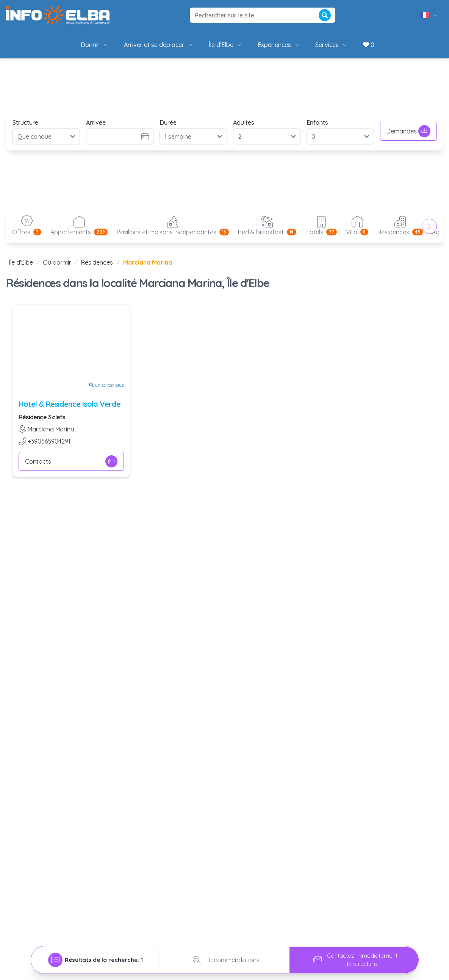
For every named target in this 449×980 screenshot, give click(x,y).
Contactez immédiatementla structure (354, 958)
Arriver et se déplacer (159, 45)
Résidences (97, 262)
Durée (168, 122)
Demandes (408, 131)
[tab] (96, 958)
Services (332, 45)
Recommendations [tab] (225, 958)
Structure (25, 122)
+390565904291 (49, 441)
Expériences (279, 45)
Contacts (71, 461)
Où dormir (57, 262)
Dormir (95, 45)
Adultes (244, 122)
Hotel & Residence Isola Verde (70, 404)
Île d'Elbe (225, 45)
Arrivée (96, 122)
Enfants (317, 122)
